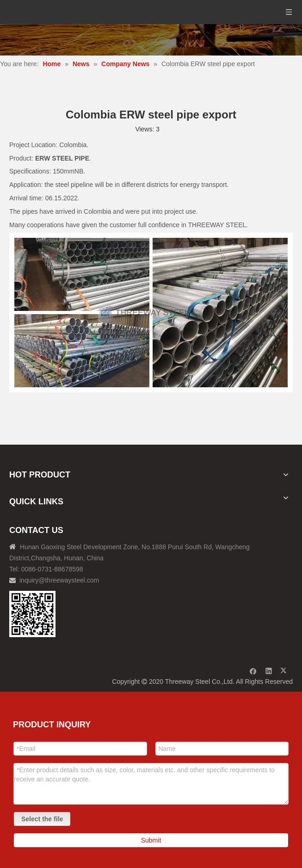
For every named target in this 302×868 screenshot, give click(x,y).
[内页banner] (151, 40)
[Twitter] (285, 671)
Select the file (42, 819)
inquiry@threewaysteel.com (59, 580)
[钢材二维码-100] (32, 614)
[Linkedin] (269, 671)
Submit (151, 840)
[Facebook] (253, 671)
